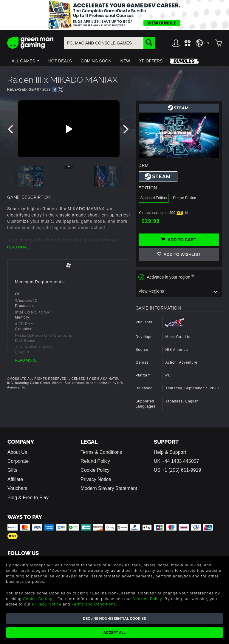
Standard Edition (154, 198)
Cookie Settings (39, 599)
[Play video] (69, 129)
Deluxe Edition (184, 198)
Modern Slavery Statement (109, 488)
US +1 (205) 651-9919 (178, 470)
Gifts (12, 470)
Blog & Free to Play (28, 498)
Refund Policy (95, 461)
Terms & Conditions (101, 452)
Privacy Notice (96, 479)
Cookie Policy (95, 470)
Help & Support (170, 452)
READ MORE (18, 247)
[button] (25, 61)
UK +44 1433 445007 (177, 461)
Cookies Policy (147, 599)
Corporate (18, 461)
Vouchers (17, 488)
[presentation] (12, 131)
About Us (17, 452)
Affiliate (15, 479)
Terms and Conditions (94, 604)
